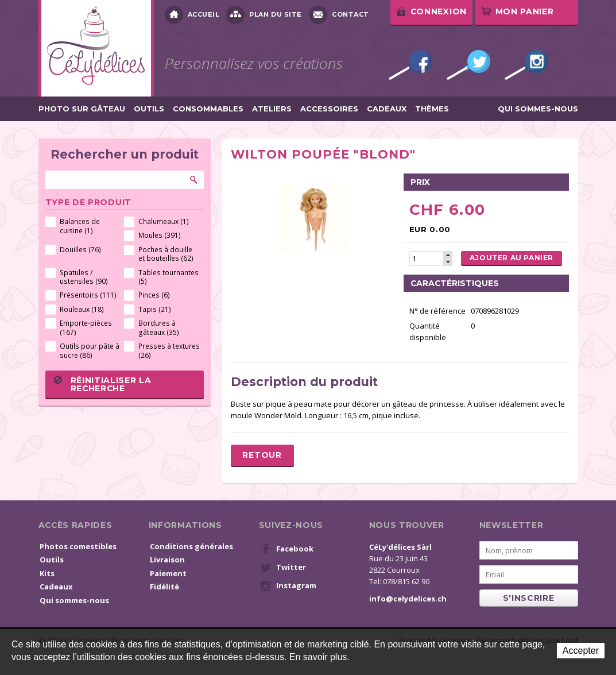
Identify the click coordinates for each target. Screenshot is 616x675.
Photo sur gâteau (82, 109)
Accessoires (329, 109)
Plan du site (264, 15)
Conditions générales (191, 546)
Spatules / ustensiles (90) (84, 277)
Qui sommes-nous (538, 109)
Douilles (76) (80, 250)
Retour (262, 455)
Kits (47, 573)
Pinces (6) (154, 295)
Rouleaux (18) (82, 309)
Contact (339, 15)
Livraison (167, 560)
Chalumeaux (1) (164, 221)
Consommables (208, 109)
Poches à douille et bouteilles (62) (166, 254)
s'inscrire (529, 598)
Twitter (468, 65)
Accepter (581, 651)
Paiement (168, 573)
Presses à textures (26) (169, 351)
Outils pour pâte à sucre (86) (90, 351)
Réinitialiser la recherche (103, 384)
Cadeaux (387, 109)
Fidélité (164, 587)
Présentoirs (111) (88, 295)
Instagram (526, 65)
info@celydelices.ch (408, 599)
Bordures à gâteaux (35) (159, 328)
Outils (149, 109)
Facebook (410, 65)
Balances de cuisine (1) (80, 226)
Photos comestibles (78, 546)
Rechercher (194, 180)
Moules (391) (160, 235)
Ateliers (272, 109)
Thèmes (432, 109)
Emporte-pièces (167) (86, 328)
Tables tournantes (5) (168, 277)
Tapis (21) (155, 309)
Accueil (192, 15)
